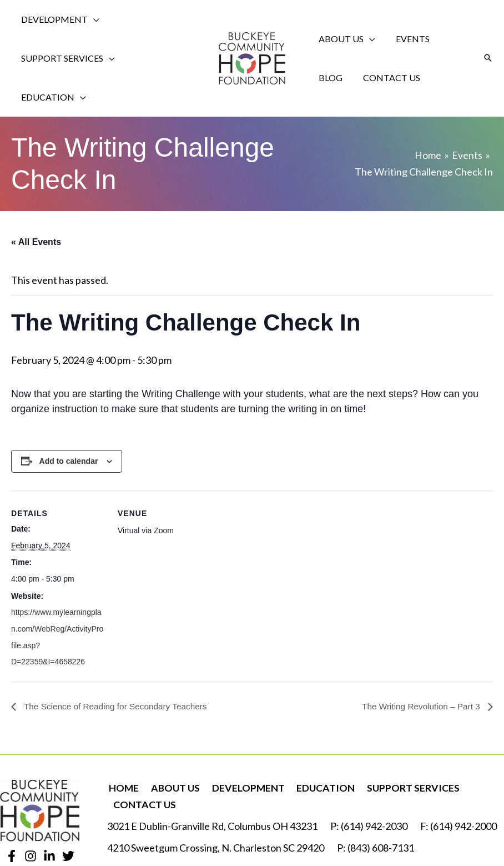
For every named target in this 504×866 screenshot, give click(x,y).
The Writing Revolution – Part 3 (420, 668)
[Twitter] (68, 818)
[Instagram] (31, 818)
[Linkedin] (49, 818)
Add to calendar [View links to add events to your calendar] (69, 423)
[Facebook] (12, 818)
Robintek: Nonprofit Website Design (426, 832)
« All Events (36, 203)
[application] (91, 19)
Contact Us (144, 766)
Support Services (406, 749)
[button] (488, 39)
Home (122, 749)
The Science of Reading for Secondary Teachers (118, 668)
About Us (173, 749)
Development (244, 749)
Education (320, 749)
